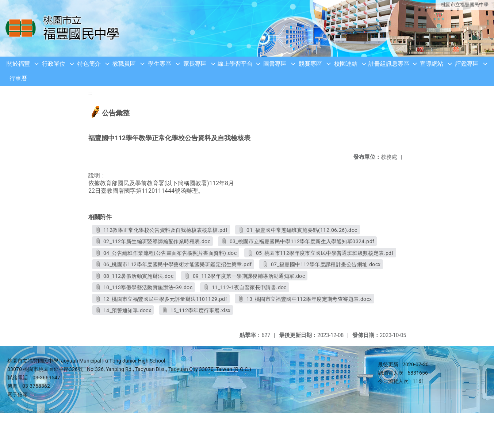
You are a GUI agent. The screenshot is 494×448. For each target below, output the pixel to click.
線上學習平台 (235, 64)
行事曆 (18, 78)
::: (90, 93)
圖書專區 (275, 64)
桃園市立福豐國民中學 (465, 5)
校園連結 (346, 64)
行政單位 (54, 64)
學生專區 (160, 64)
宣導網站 (432, 64)
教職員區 (124, 64)
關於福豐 (18, 64)
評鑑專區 (467, 64)
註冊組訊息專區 (389, 64)
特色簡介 (89, 64)
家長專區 (195, 64)
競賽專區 (310, 64)
